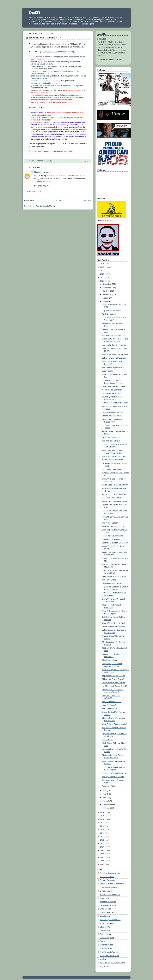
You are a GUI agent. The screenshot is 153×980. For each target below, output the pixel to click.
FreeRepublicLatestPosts (110, 895)
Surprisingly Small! (110, 709)
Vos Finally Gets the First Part (114, 345)
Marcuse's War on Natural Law (115, 773)
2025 (103, 267)
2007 (103, 857)
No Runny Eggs (106, 923)
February (106, 804)
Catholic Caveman (107, 880)
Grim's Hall (104, 898)
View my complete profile (111, 59)
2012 (103, 840)
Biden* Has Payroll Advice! (113, 679)
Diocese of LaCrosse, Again (114, 683)
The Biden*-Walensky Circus (114, 336)
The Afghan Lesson (110, 523)
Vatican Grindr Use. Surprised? (115, 494)
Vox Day (103, 959)
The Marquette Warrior (109, 952)
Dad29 (35, 12)
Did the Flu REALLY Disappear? (115, 543)
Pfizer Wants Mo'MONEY (112, 416)
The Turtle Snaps (109, 580)
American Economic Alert (110, 873)
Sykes (102, 941)
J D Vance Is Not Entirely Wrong (115, 403)
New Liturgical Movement (110, 920)
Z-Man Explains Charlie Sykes (114, 501)
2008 (103, 854)
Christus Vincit (106, 891)
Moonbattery (105, 916)
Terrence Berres (106, 945)
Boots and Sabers (107, 877)
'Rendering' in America (111, 539)
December (107, 284)
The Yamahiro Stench (111, 441)
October (106, 291)
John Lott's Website (108, 902)
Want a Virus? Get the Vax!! (113, 623)
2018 (103, 819)
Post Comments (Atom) (45, 206)
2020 (103, 812)
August (106, 298)
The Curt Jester (106, 948)
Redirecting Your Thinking (113, 536)
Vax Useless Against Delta (113, 367)
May (105, 794)
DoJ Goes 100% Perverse (113, 498)
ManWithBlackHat (107, 913)
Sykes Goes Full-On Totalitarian (115, 485)
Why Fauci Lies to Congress (114, 627)
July (104, 301)
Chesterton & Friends (108, 887)
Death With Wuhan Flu (111, 437)
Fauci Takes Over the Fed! (113, 412)
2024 (103, 271)
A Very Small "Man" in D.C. (113, 460)
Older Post (87, 200)
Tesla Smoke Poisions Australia (115, 354)
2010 (103, 847)
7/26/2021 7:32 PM (42, 186)
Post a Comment (34, 191)
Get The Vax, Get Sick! (111, 469)
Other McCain (105, 927)
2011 (103, 843)
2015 (103, 830)
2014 (103, 833)
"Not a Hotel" (107, 740)
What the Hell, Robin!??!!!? (113, 526)
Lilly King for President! (112, 310)
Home (58, 200)
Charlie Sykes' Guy (110, 660)
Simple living (40, 172)
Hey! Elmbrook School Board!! (114, 686)
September (107, 294)
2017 (103, 823)
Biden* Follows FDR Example (114, 358)
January (106, 808)
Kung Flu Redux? (109, 705)
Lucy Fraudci (107, 371)
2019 (103, 816)
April (105, 798)
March (105, 801)
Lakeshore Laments (108, 905)
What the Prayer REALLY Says (112, 963)
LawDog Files (105, 909)
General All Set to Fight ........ (114, 393)
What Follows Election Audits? (114, 724)
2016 (103, 826)
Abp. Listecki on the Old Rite (114, 676)
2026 (103, 264)
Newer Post (29, 200)
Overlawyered (105, 930)
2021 (103, 281)
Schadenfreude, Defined (112, 583)
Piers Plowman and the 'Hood (114, 577)
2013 (103, 837)
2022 (103, 278)
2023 (103, 274)
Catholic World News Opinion (112, 884)
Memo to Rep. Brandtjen (112, 390)
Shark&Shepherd (107, 938)
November (107, 288)
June (105, 791)
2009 (103, 850)
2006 (103, 861)
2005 (103, 864)
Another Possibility (110, 314)
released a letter (50, 52)
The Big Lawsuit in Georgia (113, 777)
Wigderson (104, 966)
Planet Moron (105, 934)
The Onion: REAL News (109, 956)
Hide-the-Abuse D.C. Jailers (114, 386)
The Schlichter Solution (112, 702)
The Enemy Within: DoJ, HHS (114, 456)
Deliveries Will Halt (110, 786)
